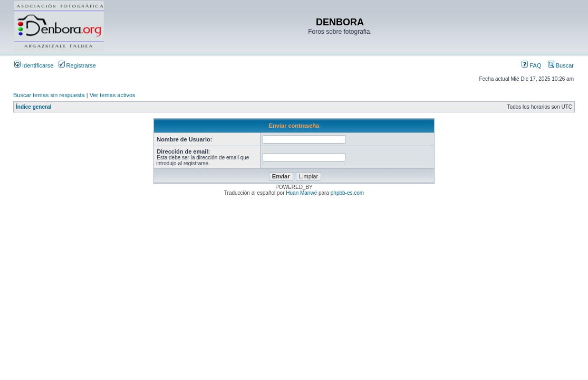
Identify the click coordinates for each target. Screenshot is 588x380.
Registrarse (77, 65)
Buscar (561, 65)
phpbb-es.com (347, 193)
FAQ (531, 65)
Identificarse (34, 65)
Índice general (33, 107)
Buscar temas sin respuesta (49, 95)
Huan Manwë (301, 193)
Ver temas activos (113, 95)
